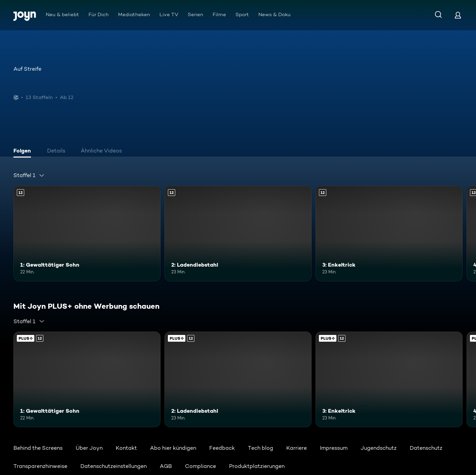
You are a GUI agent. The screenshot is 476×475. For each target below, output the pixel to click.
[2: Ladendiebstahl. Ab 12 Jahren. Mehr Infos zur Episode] (238, 234)
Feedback (222, 448)
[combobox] (29, 175)
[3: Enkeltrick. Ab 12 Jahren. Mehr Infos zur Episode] (389, 234)
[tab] (24, 151)
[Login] (458, 15)
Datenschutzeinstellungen (114, 466)
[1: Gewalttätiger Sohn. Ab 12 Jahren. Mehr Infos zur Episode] (87, 234)
